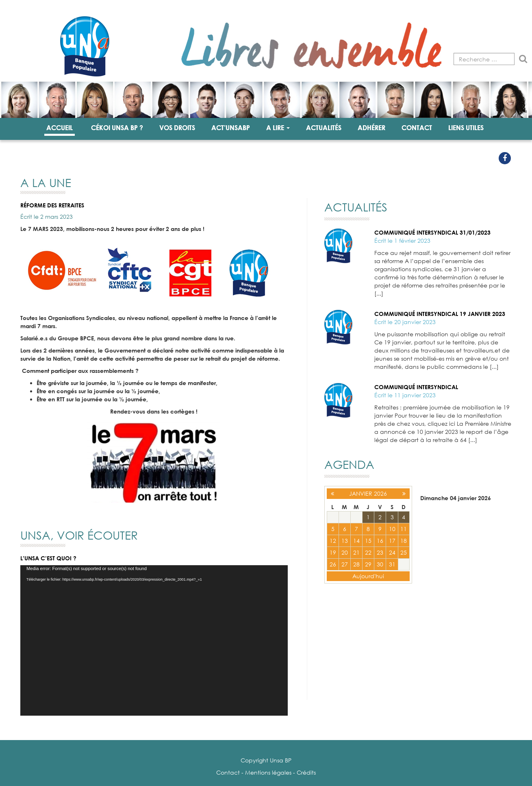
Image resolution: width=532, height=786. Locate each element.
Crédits (306, 772)
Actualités (324, 128)
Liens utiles (466, 128)
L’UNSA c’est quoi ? (48, 558)
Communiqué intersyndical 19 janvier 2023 (440, 314)
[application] (154, 640)
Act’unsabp (231, 128)
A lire (278, 128)
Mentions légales (268, 772)
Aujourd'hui (368, 576)
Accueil (60, 128)
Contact (417, 128)
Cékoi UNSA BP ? (117, 128)
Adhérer (371, 128)
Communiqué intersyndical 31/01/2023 (432, 232)
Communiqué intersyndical (416, 387)
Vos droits (177, 128)
